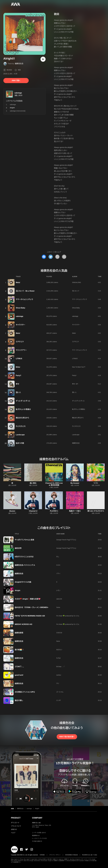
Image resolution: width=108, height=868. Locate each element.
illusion (12, 511)
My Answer (75, 483)
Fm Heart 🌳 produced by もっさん (68, 616)
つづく (96, 483)
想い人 (18, 392)
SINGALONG (77, 282)
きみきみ (59, 633)
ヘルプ (13, 833)
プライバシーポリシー (55, 855)
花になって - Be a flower (25, 291)
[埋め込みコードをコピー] (64, 257)
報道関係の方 (36, 836)
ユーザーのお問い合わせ (39, 833)
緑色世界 (18, 548)
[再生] (43, 59)
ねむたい (59, 650)
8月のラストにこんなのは (24, 557)
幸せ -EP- (75, 384)
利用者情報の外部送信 (71, 855)
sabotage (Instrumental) (18, 111)
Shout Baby (21, 308)
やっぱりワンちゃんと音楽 (24, 540)
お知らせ (14, 829)
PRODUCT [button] (16, 818)
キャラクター (20, 325)
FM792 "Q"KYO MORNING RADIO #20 (30, 616)
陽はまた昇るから (22, 418)
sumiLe (59, 675)
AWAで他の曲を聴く (67, 737)
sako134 (59, 599)
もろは (58, 658)
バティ (58, 574)
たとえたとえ (21, 426)
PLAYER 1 (54, 511)
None (58, 641)
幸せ (18, 384)
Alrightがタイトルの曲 (23, 582)
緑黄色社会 (19, 64)
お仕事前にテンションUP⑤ (25, 692)
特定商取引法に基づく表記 (90, 855)
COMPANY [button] (37, 818)
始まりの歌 (20, 443)
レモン (58, 590)
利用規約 (42, 855)
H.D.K (58, 565)
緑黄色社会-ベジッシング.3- (25, 565)
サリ (58, 683)
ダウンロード (15, 823)
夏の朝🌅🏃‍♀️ (19, 650)
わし (58, 557)
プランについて (16, 826)
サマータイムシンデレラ (24, 299)
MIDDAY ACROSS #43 (23, 624)
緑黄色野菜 (19, 633)
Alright (18, 590)
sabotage (18, 93)
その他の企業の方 (37, 841)
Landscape (20, 435)
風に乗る (33, 483)
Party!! (19, 375)
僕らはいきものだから (96, 511)
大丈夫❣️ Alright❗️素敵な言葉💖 (28, 599)
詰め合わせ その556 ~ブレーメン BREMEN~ (32, 607)
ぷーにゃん (60, 692)
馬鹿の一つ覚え (75, 511)
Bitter (18, 367)
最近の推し (19, 700)
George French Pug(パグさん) (66, 540)
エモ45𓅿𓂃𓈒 (19, 667)
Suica (58, 607)
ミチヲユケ (20, 342)
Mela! (18, 282)
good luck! (19, 675)
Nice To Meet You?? (79, 367)
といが (58, 700)
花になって (76, 291)
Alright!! (37, 809)
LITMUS (19, 359)
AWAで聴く (16, 80)
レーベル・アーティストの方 (39, 838)
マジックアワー (21, 350)
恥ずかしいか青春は (23, 409)
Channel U (33, 511)
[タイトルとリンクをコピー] (57, 257)
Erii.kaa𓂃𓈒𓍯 (61, 667)
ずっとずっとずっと (23, 401)
